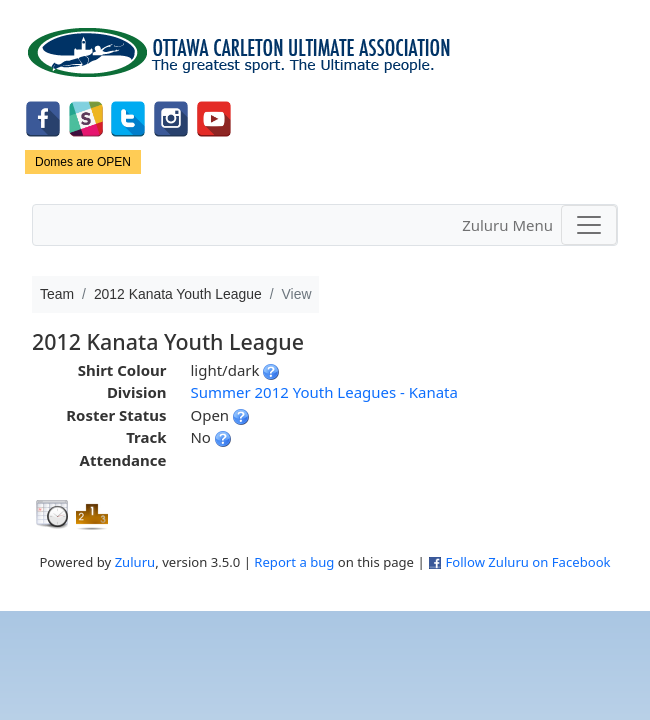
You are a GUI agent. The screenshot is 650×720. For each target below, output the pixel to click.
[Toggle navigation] (589, 225)
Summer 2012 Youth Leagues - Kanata (323, 392)
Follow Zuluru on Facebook (527, 562)
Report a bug (294, 562)
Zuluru (135, 562)
